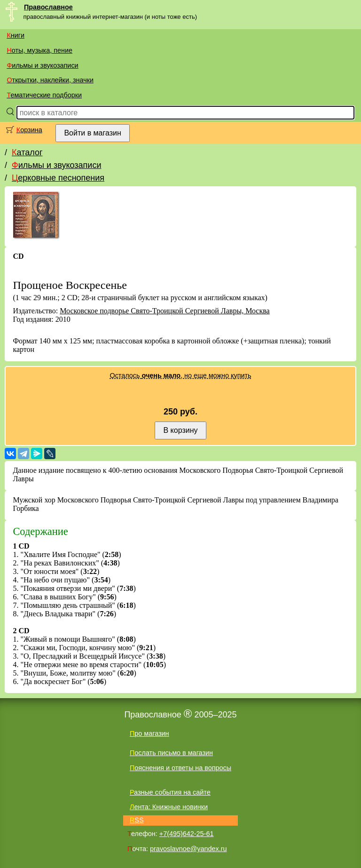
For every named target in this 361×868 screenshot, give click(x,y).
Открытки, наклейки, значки (50, 80)
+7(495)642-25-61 (187, 834)
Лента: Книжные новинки (169, 807)
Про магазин (149, 733)
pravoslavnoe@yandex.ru (188, 849)
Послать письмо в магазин (171, 753)
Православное (48, 7)
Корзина (29, 130)
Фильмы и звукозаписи (42, 65)
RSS (137, 820)
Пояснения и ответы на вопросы (180, 768)
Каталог (27, 152)
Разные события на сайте (170, 792)
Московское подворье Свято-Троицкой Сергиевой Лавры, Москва (165, 311)
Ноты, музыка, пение (39, 50)
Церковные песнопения (58, 178)
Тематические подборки (44, 95)
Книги (16, 35)
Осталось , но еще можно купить (180, 375)
